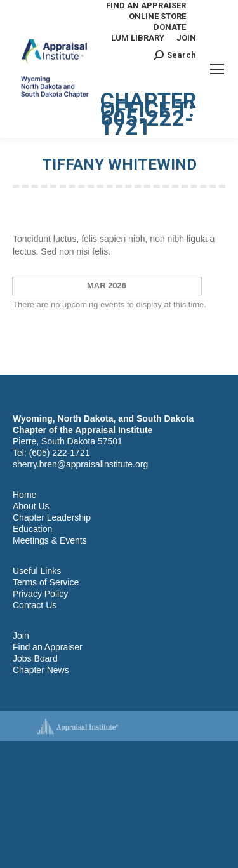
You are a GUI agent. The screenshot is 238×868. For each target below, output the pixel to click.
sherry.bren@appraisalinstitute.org (80, 464)
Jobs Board (35, 658)
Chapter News (41, 670)
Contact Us (35, 605)
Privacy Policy (40, 594)
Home (24, 495)
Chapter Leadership (52, 517)
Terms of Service (46, 582)
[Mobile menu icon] (217, 69)
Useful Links (37, 571)
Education (32, 529)
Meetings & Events (50, 540)
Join (21, 636)
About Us (31, 506)
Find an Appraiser (48, 647)
